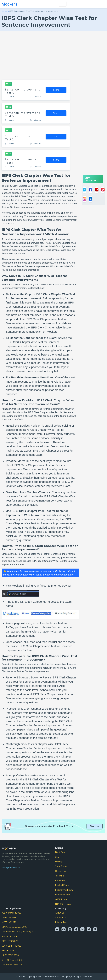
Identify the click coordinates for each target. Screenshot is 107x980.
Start (56, 90)
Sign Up (95, 826)
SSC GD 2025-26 (10, 936)
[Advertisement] (53, 56)
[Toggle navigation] (63, 4)
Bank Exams (61, 852)
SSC (57, 857)
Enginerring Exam (64, 890)
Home (4, 11)
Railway (59, 862)
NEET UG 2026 (9, 922)
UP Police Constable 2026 (14, 927)
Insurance (60, 881)
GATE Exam (61, 899)
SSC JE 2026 (8, 951)
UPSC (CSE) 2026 (10, 955)
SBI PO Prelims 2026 (12, 960)
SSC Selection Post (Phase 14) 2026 (19, 932)
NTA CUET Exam (63, 904)
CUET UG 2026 (9, 918)
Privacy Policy (62, 922)
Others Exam (62, 871)
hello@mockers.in (11, 868)
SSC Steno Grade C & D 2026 (16, 965)
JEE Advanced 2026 (11, 913)
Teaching (60, 876)
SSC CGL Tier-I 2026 (11, 946)
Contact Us (61, 918)
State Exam (61, 866)
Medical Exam (62, 885)
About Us (60, 913)
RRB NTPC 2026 (10, 941)
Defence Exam (62, 895)
